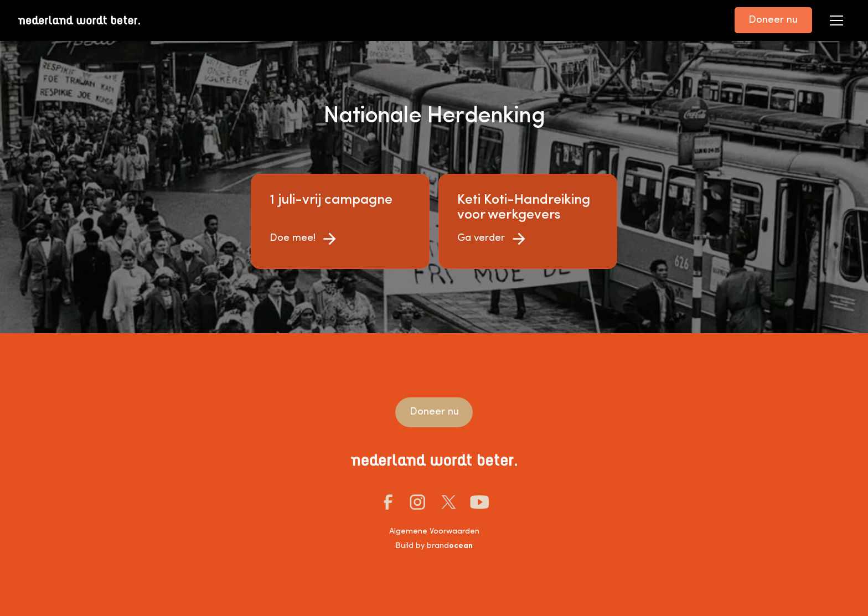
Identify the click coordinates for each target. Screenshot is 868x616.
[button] (836, 20)
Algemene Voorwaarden (434, 532)
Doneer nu (773, 20)
